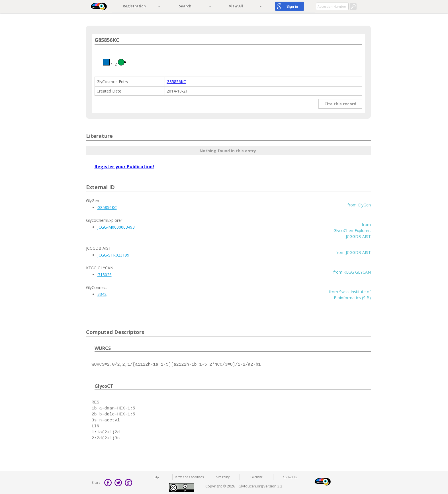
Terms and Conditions (189, 477)
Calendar (256, 477)
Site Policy (223, 477)
